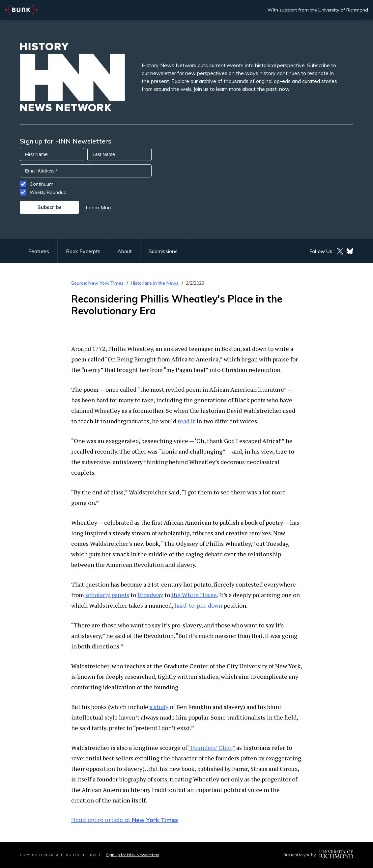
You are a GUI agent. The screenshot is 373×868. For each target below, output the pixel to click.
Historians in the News (155, 283)
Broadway (150, 595)
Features (39, 251)
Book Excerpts (83, 251)
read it (186, 421)
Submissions (163, 251)
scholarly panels (107, 595)
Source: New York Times (97, 283)
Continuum (42, 184)
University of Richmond (343, 10)
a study (159, 707)
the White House (194, 595)
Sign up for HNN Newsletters (133, 855)
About (125, 251)
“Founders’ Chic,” (212, 748)
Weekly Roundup (48, 192)
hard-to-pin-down (198, 605)
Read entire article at (125, 820)
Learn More (99, 207)
